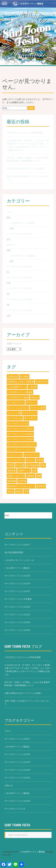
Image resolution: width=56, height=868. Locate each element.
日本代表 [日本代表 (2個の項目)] (22, 481)
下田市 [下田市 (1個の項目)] (11, 465)
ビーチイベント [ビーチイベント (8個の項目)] (15, 455)
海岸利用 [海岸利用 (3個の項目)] (41, 486)
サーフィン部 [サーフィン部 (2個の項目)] (14, 413)
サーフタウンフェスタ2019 (20, 234)
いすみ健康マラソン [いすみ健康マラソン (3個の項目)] (17, 387)
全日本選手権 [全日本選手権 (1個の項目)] (33, 465)
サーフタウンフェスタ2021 (17, 591)
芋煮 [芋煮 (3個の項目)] (26, 491)
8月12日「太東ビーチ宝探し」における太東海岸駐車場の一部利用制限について (27, 159)
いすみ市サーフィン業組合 (28, 4)
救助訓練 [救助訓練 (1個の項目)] (12, 481)
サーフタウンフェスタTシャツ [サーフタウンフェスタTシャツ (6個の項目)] (22, 444)
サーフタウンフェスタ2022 (17, 607)
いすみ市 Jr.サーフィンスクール (19, 560)
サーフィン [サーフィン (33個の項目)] (32, 403)
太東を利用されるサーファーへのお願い (26, 169)
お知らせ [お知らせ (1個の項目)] (35, 397)
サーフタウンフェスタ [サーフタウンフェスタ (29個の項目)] (18, 423)
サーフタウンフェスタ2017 (20, 267)
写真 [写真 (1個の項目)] (43, 465)
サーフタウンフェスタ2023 (20, 299)
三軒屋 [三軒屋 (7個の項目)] (40, 460)
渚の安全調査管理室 (14, 552)
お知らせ (11, 245)
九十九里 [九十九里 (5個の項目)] (20, 465)
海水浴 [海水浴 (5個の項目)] (11, 491)
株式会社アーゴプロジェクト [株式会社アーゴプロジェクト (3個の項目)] (21, 486)
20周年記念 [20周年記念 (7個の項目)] (13, 376)
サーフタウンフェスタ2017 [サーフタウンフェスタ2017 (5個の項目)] (20, 429)
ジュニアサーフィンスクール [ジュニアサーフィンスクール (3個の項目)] (21, 450)
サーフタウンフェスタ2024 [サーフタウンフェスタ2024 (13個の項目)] (20, 439)
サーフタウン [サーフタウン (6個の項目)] (30, 418)
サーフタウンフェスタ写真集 (18, 599)
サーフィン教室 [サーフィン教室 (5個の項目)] (38, 408)
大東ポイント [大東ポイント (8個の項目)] (24, 471)
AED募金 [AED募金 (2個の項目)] (24, 376)
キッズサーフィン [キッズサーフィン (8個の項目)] (16, 403)
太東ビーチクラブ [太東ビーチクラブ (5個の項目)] (16, 476)
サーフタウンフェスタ (15, 809)
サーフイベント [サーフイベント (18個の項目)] (29, 413)
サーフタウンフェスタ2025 (17, 630)
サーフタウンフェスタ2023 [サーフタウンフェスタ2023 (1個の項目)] (20, 434)
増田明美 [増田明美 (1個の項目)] (12, 471)
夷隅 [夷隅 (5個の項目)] (39, 476)
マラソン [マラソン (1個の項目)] (30, 460)
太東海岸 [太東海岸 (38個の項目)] (30, 476)
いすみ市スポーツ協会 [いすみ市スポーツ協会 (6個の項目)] (18, 397)
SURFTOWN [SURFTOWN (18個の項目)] (42, 382)
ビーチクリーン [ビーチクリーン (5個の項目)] (32, 455)
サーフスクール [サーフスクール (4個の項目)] (15, 418)
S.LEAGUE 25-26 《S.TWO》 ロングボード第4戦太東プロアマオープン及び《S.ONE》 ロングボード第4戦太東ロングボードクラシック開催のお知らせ (28, 145)
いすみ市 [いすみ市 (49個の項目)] (33, 387)
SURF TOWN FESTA (17, 825)
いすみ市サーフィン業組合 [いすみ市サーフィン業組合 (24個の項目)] (20, 392)
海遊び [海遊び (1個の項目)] (19, 491)
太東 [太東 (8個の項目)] (35, 471)
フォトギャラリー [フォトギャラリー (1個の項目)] (16, 460)
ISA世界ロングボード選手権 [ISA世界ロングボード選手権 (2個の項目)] (21, 382)
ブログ (10, 212)
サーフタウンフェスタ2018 (20, 277)
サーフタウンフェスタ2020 (20, 288)
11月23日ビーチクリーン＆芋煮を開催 (25, 133)
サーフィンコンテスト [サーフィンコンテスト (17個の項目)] (18, 408)
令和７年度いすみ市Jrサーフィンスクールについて (27, 178)
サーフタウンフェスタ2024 (20, 310)
